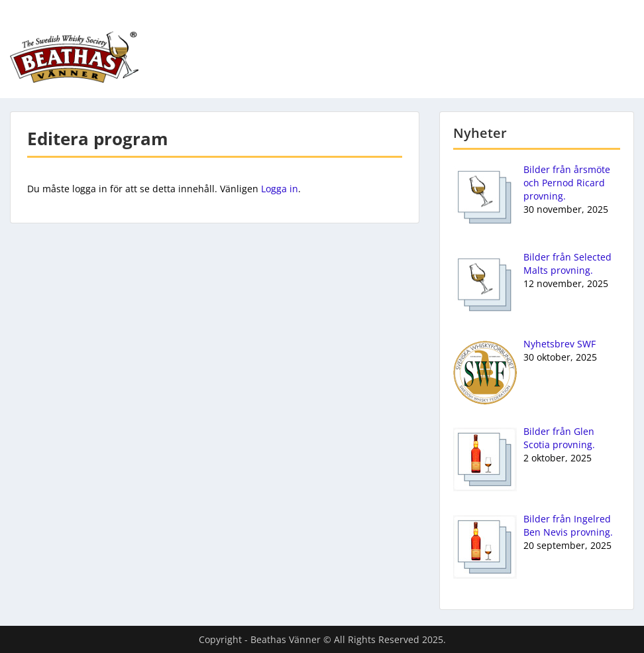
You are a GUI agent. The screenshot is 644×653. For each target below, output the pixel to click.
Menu (24, 21)
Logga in (280, 189)
